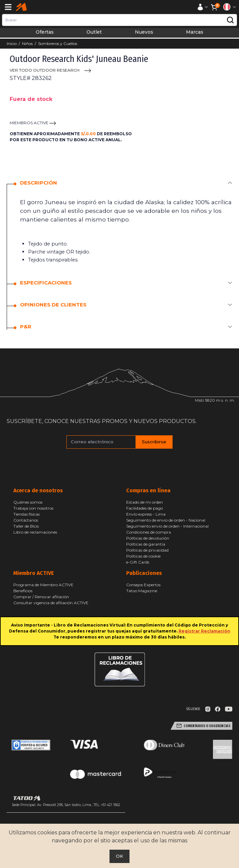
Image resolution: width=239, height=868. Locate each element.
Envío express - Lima (146, 514)
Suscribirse (154, 442)
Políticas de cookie (143, 556)
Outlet (94, 32)
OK (120, 856)
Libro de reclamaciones (35, 532)
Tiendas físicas (27, 514)
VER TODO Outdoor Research (45, 70)
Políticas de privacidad (147, 550)
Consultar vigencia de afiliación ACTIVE (51, 603)
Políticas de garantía (146, 544)
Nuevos (144, 32)
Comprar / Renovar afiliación (41, 597)
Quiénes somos (28, 502)
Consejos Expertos (143, 585)
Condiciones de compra (149, 532)
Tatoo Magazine (142, 591)
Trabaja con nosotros (33, 508)
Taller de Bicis (26, 526)
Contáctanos (26, 520)
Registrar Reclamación (204, 631)
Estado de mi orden (145, 502)
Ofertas (45, 32)
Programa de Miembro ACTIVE (43, 585)
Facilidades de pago (145, 508)
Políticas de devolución (148, 538)
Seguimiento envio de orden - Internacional (167, 526)
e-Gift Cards (138, 562)
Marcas (195, 32)
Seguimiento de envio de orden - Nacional (166, 520)
